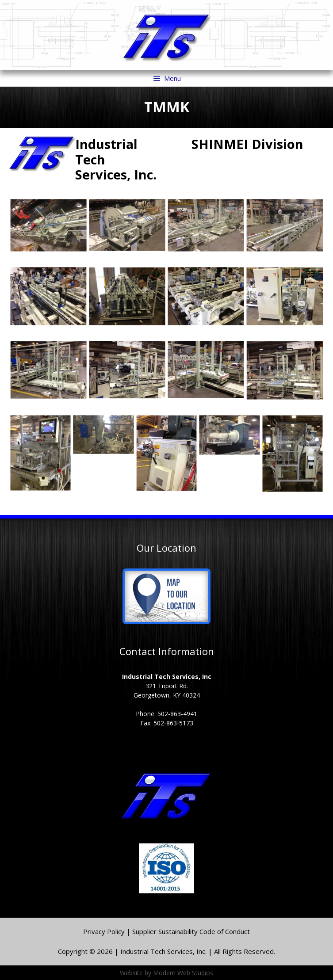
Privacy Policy (105, 931)
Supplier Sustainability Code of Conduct (191, 931)
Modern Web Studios (183, 973)
